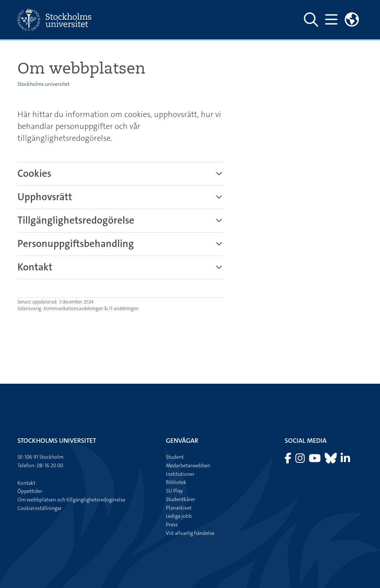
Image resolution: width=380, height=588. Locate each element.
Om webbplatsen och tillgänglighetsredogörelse (71, 500)
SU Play (174, 491)
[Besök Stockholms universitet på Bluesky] (331, 460)
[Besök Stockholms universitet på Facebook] (289, 460)
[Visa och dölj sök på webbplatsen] (311, 20)
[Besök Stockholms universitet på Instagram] (301, 460)
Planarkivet (179, 508)
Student (175, 457)
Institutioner (180, 474)
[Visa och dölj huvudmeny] (331, 20)
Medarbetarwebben (188, 465)
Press (172, 524)
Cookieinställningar (40, 508)
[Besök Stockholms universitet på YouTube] (315, 460)
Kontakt (26, 483)
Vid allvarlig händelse (190, 533)
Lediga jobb (179, 516)
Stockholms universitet (43, 84)
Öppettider (30, 491)
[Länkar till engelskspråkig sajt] (352, 20)
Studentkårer (181, 499)
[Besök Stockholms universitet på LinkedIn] (345, 460)
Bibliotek (176, 482)
